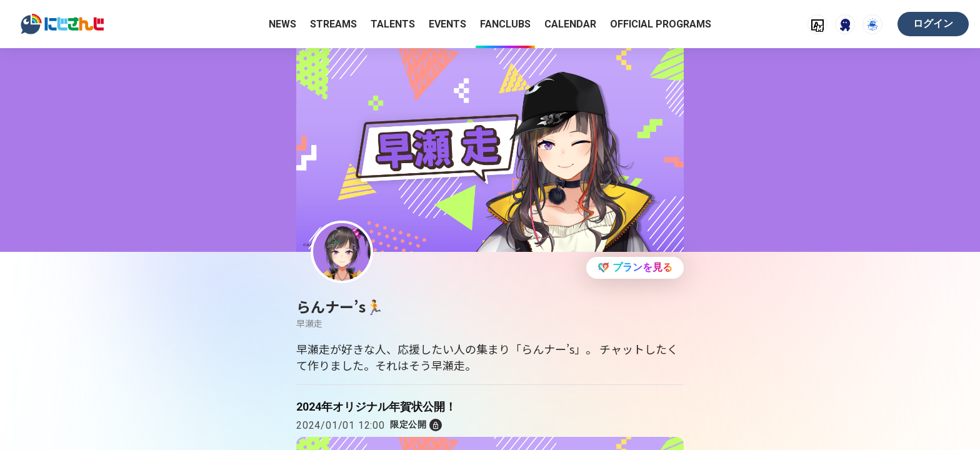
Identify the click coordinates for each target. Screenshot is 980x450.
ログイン (933, 23)
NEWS (282, 24)
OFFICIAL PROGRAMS (661, 24)
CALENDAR (570, 24)
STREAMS (333, 24)
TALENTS (393, 24)
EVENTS (447, 24)
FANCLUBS (505, 24)
